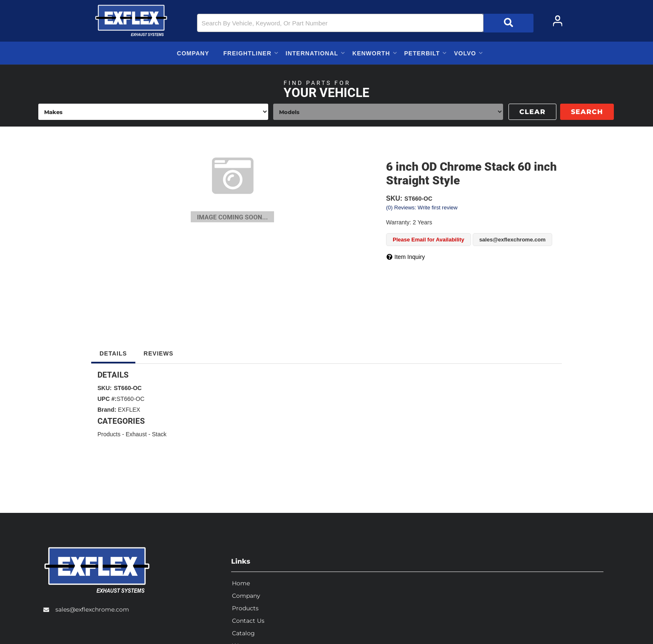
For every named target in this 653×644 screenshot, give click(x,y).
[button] (365, 23)
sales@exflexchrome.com (92, 608)
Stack (159, 434)
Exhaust (136, 434)
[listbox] (153, 112)
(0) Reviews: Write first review (422, 208)
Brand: (107, 410)
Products (109, 434)
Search (587, 112)
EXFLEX (129, 410)
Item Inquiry (410, 257)
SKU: (394, 198)
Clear (532, 112)
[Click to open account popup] (558, 21)
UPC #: (107, 399)
